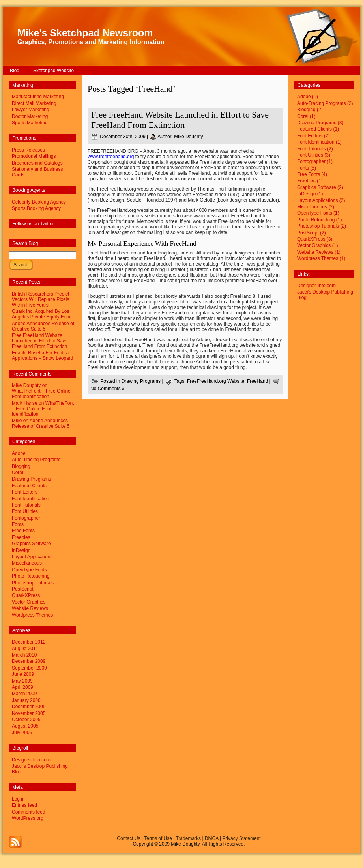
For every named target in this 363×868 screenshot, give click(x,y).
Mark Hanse (25, 403)
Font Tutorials (26, 505)
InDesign (21, 550)
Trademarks (188, 838)
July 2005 (22, 733)
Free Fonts (23, 531)
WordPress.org (28, 818)
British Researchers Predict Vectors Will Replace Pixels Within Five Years (40, 299)
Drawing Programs (31, 479)
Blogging (21, 466)
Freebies (21, 537)
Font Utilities (25, 511)
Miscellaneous (27, 563)
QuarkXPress (26, 595)
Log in (18, 799)
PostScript (23, 589)
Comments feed (29, 812)
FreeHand (257, 381)
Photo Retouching (31, 576)
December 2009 (29, 661)
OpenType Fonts (29, 570)
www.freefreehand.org (111, 157)
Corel (18, 473)
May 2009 (22, 681)
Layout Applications (32, 557)
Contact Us (128, 838)
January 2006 (26, 700)
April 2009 (22, 687)
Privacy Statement (241, 838)
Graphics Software (31, 544)
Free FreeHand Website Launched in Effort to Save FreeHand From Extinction (40, 341)
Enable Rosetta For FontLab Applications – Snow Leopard (42, 355)
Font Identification (31, 499)
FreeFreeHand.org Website (216, 381)
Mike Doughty (188, 137)
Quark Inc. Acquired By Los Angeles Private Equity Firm (41, 314)
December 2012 (29, 642)
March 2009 (24, 694)
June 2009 (23, 674)
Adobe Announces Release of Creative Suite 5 (43, 326)
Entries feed (24, 805)
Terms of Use (158, 838)
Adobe (19, 453)
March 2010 (24, 655)
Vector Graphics (29, 602)
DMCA (212, 838)
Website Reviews (30, 608)
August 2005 (25, 726)
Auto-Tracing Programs (36, 460)
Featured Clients (29, 486)
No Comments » (108, 389)
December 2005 (29, 707)
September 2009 (29, 668)
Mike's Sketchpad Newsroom (85, 33)
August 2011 (25, 649)
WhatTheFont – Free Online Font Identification (41, 394)
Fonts (18, 524)
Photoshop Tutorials (33, 583)
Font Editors (25, 492)
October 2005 (26, 720)
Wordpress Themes (32, 615)
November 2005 (29, 713)
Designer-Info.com (31, 760)
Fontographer (26, 518)
